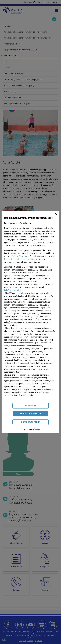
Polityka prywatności (30, 429)
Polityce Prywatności (20, 256)
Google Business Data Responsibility (19, 259)
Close (56, 214)
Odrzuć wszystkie (31, 422)
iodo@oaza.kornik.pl (13, 290)
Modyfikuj (30, 406)
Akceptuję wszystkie (30, 414)
